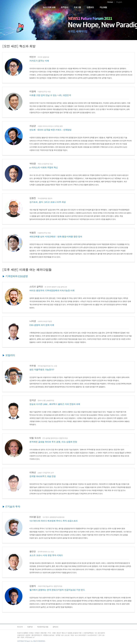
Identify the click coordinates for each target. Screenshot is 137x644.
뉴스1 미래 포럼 (49, 7)
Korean (110, 2)
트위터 (119, 635)
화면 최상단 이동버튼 (131, 640)
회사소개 (20, 627)
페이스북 (115, 635)
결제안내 (55, 627)
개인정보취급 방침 (43, 627)
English (119, 2)
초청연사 (64, 7)
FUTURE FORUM (25, 6)
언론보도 (90, 7)
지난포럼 (103, 7)
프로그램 (77, 7)
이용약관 (30, 627)
